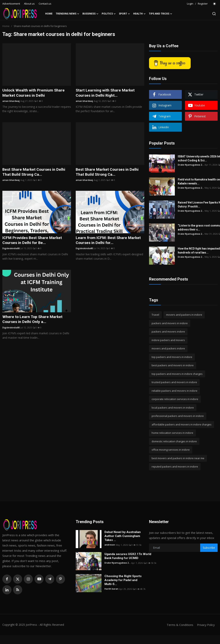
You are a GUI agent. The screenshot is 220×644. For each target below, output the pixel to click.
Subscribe (209, 548)
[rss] (18, 590)
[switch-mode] (215, 4)
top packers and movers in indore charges (177, 374)
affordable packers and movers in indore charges (182, 424)
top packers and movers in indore (172, 357)
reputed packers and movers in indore (175, 467)
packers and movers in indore (170, 323)
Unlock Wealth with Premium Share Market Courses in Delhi (34, 93)
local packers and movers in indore (173, 408)
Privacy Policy (205, 625)
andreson (110, 545)
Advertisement (11, 4)
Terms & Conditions (179, 625)
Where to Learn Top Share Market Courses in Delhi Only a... (33, 320)
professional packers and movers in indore (178, 416)
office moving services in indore (171, 450)
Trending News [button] (67, 14)
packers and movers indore (168, 332)
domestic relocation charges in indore (174, 441)
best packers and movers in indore (173, 365)
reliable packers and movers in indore (175, 391)
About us (29, 4)
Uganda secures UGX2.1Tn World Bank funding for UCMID (128, 556)
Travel (155, 315)
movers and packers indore (168, 348)
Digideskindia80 (11, 249)
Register (203, 4)
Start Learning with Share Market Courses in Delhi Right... (106, 93)
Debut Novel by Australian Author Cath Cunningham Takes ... (123, 536)
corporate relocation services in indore (175, 399)
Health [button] (139, 14)
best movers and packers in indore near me (178, 458)
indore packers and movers (168, 340)
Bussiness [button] (90, 14)
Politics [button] (109, 14)
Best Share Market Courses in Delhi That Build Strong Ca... (35, 172)
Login (190, 4)
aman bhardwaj (11, 101)
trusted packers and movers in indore (174, 382)
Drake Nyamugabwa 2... (191, 165)
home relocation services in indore (172, 433)
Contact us (45, 4)
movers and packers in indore (184, 315)
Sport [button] (124, 14)
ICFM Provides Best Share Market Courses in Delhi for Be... (33, 241)
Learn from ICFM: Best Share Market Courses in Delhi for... (109, 241)
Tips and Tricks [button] (161, 14)
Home (49, 14)
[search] (214, 14)
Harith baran (111, 589)
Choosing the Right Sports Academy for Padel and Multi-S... (123, 580)
